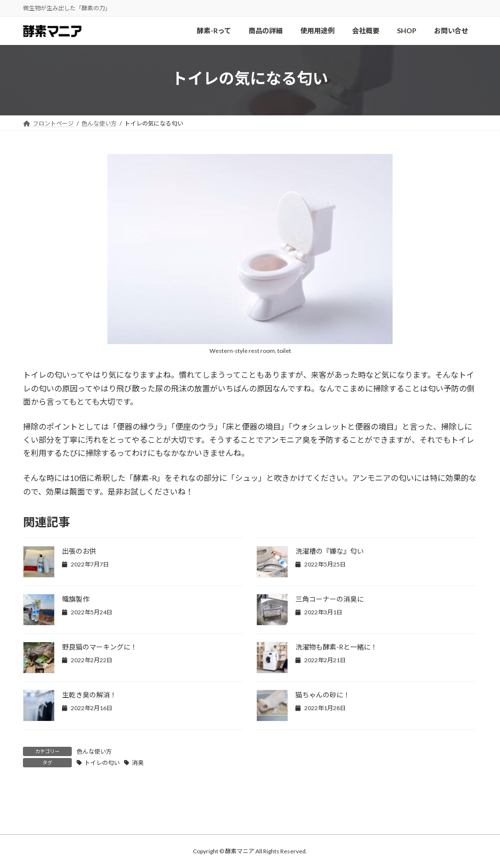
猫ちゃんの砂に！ (323, 695)
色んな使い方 (94, 751)
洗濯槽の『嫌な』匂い (330, 551)
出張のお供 (79, 551)
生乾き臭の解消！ (89, 695)
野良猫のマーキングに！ (100, 647)
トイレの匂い (102, 763)
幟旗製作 (76, 599)
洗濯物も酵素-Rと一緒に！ (336, 647)
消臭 (138, 763)
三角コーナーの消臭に (330, 599)
